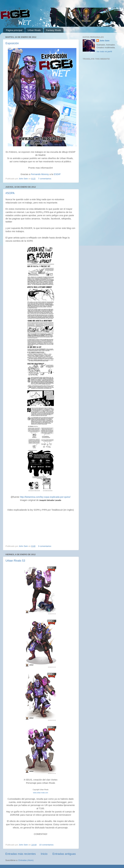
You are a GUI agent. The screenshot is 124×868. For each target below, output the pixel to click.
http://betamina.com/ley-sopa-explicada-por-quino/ (45, 497)
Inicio (44, 854)
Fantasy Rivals (54, 30)
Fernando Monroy (40, 174)
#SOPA (10, 193)
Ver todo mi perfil (104, 52)
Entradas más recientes (21, 854)
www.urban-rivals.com (41, 793)
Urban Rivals (34, 30)
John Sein (104, 41)
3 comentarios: (45, 546)
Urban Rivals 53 (15, 561)
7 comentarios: (45, 179)
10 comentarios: (47, 845)
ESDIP (57, 174)
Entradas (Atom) (26, 860)
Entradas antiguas (64, 854)
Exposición (12, 43)
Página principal (14, 30)
